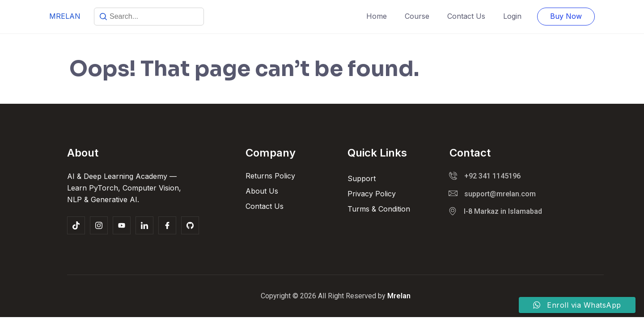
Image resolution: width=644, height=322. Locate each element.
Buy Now (566, 16)
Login (512, 16)
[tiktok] (76, 225)
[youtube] (122, 225)
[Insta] (99, 225)
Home (377, 16)
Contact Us (466, 16)
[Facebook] (167, 225)
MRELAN (65, 16)
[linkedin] (144, 225)
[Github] (190, 225)
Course (417, 16)
